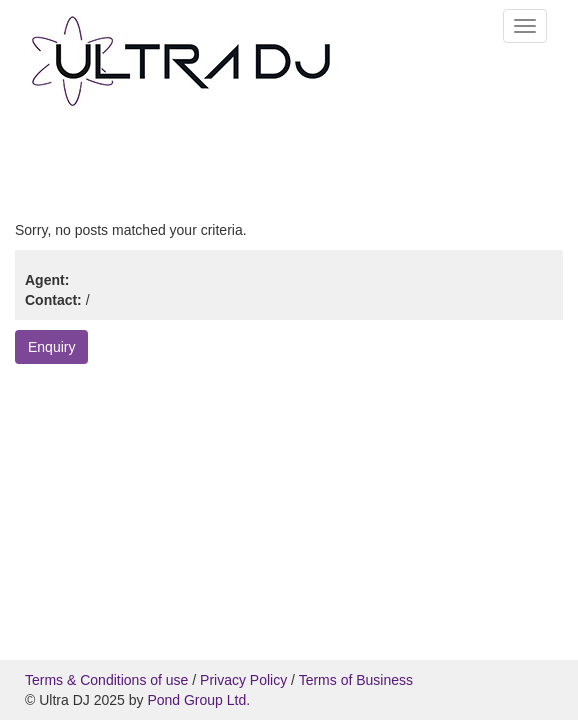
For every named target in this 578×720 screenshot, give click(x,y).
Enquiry (51, 347)
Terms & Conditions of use (106, 680)
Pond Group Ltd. (198, 700)
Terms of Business (356, 680)
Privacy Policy (243, 680)
